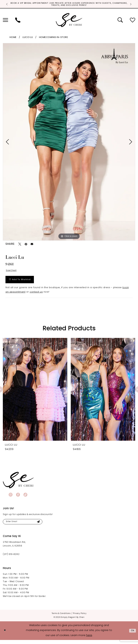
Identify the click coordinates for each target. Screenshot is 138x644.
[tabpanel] (69, 143)
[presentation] (35, 393)
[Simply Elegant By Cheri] (69, 21)
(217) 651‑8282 (11, 558)
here (89, 640)
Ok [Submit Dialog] (132, 634)
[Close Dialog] (5, 635)
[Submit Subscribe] (45, 525)
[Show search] (120, 21)
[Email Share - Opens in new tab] (32, 245)
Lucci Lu (28, 38)
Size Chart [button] (12, 272)
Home (13, 38)
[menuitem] (18, 21)
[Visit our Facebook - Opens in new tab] (18, 498)
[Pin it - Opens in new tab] (26, 245)
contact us (36, 295)
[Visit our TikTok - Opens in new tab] (25, 498)
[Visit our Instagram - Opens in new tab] (11, 498)
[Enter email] (26, 525)
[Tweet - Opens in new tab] (20, 245)
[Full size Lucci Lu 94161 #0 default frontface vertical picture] (69, 143)
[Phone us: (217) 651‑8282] (18, 21)
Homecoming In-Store (54, 38)
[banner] (18, 483)
